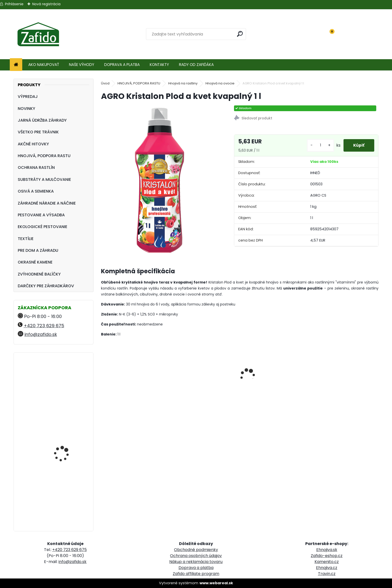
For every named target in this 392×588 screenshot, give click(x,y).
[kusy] (320, 145)
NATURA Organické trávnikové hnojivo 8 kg (67, 427)
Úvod (105, 83)
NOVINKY (26, 109)
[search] (240, 34)
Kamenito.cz (327, 562)
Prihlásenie (14, 4)
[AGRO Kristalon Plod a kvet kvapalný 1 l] (159, 180)
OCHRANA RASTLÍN (36, 167)
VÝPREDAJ (28, 97)
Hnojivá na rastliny (183, 83)
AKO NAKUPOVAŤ (44, 65)
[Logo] (38, 34)
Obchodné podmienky (196, 550)
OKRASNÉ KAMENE (35, 262)
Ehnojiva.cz (327, 568)
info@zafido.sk (41, 334)
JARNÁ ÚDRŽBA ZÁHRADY (42, 120)
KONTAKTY (159, 65)
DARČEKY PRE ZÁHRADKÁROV (46, 286)
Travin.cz (327, 574)
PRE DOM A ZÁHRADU (38, 250)
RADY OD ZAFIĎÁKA (196, 65)
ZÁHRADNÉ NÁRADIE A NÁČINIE (47, 203)
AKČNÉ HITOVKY (33, 144)
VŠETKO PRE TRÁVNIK (38, 132)
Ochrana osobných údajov (196, 556)
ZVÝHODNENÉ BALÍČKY (39, 274)
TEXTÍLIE (26, 239)
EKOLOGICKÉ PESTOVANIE (42, 227)
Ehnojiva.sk (327, 550)
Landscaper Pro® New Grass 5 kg (65, 476)
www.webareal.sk (216, 583)
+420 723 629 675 (44, 326)
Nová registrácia (46, 4)
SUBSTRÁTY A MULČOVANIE (44, 179)
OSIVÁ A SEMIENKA (36, 191)
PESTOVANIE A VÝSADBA (41, 215)
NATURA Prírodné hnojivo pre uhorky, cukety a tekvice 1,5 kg (68, 381)
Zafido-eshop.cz (327, 556)
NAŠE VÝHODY (82, 65)
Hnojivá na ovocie (220, 83)
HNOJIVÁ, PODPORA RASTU (44, 156)
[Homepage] (16, 65)
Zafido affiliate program (196, 574)
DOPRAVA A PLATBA (122, 65)
